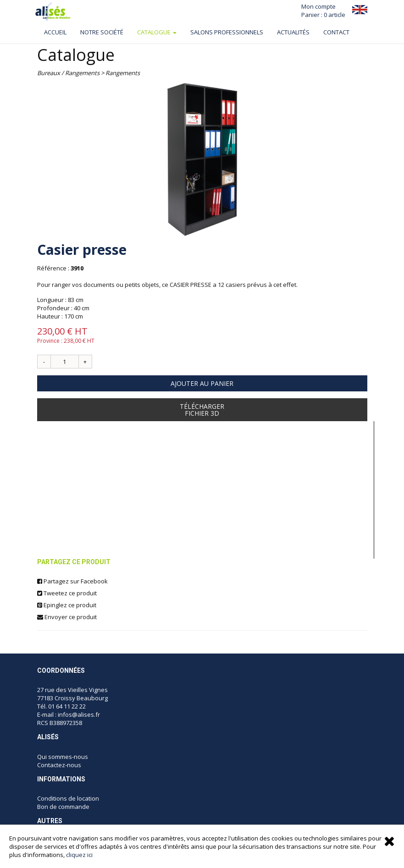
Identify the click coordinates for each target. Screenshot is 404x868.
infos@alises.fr (79, 714)
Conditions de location (68, 798)
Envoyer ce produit (67, 617)
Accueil (55, 32)
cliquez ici (79, 855)
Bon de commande (63, 807)
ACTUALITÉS (293, 32)
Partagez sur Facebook (72, 581)
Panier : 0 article (323, 15)
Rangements (123, 73)
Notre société (102, 32)
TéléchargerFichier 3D (202, 410)
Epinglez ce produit (67, 605)
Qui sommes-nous (63, 757)
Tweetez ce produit (67, 593)
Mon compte (318, 6)
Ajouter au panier (202, 383)
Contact (336, 32)
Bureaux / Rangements (68, 73)
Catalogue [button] (157, 32)
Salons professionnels (227, 32)
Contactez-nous (59, 765)
